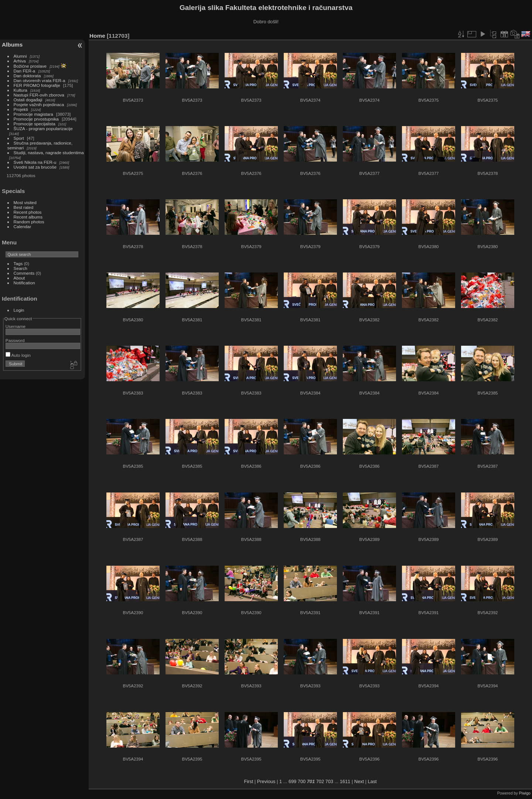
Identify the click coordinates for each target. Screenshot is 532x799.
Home (97, 36)
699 (292, 781)
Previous (266, 781)
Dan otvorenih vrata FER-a (40, 80)
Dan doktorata (27, 76)
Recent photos (28, 212)
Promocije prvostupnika (36, 119)
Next (359, 781)
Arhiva (20, 61)
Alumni (20, 56)
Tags (18, 263)
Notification (24, 283)
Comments (24, 273)
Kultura (21, 90)
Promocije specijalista (35, 124)
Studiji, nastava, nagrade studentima (49, 153)
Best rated (24, 207)
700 (302, 781)
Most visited (25, 202)
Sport (19, 138)
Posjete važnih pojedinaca (39, 104)
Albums (12, 45)
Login (19, 310)
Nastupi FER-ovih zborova (39, 95)
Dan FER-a (25, 71)
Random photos (29, 222)
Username (16, 326)
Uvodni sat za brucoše (35, 167)
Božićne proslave (30, 66)
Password (15, 340)
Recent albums (28, 217)
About (19, 278)
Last (372, 781)
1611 (345, 781)
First (248, 781)
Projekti (21, 109)
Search (21, 268)
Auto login (18, 355)
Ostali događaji (28, 100)
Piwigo (525, 793)
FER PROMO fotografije (37, 85)
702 (320, 781)
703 (329, 781)
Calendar (23, 226)
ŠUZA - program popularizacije (43, 128)
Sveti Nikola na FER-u (35, 162)
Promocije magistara (33, 114)
